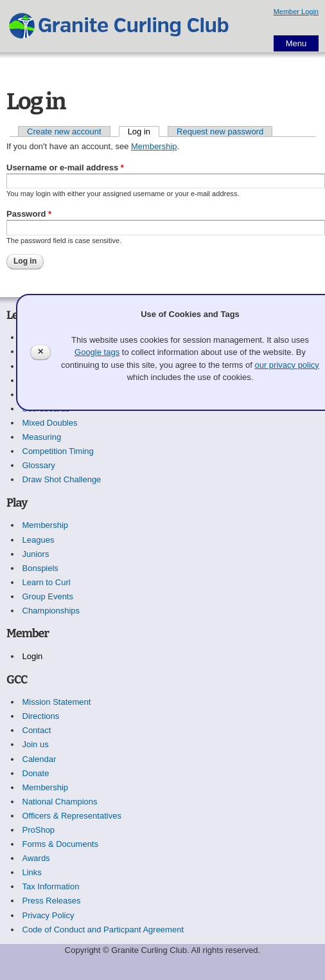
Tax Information (51, 886)
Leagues (39, 540)
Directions (41, 716)
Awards (36, 858)
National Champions (60, 802)
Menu (296, 43)
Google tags (97, 352)
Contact (37, 730)
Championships (51, 611)
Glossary (39, 465)
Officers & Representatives (72, 816)
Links (32, 872)
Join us (36, 744)
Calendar (40, 759)
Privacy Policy (48, 915)
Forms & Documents (60, 844)
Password (29, 214)
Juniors (36, 554)
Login (33, 656)
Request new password (220, 132)
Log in (144, 132)
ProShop (39, 830)
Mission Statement (57, 702)
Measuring (42, 437)
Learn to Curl (47, 582)
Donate (36, 773)
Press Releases (52, 901)
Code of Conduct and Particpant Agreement (103, 930)
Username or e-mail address (65, 168)
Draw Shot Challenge (62, 479)
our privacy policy (286, 365)
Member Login (296, 12)
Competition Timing (58, 451)
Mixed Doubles (50, 423)
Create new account (64, 132)
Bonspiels (40, 568)
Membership (154, 146)
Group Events (48, 596)
